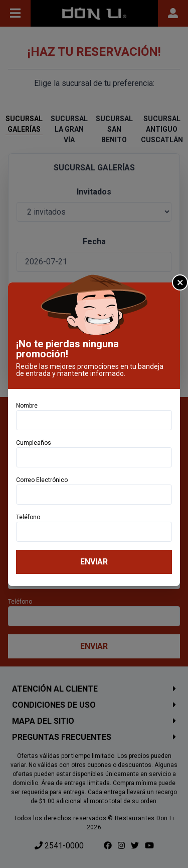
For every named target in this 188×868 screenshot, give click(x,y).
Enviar (94, 562)
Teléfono (28, 517)
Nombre (27, 406)
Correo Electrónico (42, 480)
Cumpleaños (34, 443)
